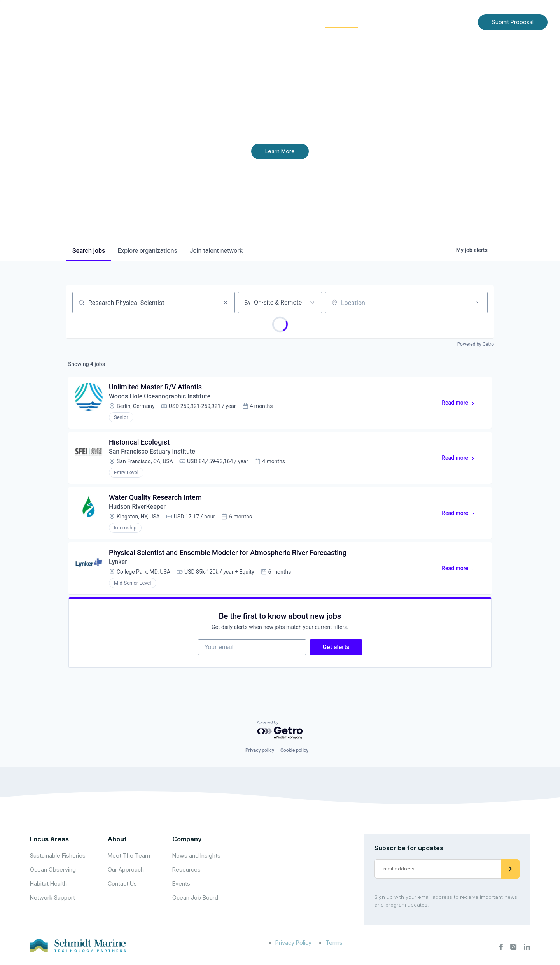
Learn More (280, 151)
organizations (147, 251)
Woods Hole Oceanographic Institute (160, 396)
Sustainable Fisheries (58, 856)
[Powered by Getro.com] (280, 730)
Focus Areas (290, 22)
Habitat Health (48, 884)
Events (181, 884)
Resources (186, 870)
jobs (89, 251)
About (247, 22)
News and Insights (401, 22)
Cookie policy (294, 750)
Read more (462, 404)
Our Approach (126, 870)
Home (217, 22)
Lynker (118, 562)
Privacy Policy (293, 943)
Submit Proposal (513, 22)
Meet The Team (129, 856)
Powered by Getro (476, 344)
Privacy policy (260, 750)
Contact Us (456, 22)
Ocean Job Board (195, 898)
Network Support (52, 898)
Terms (334, 943)
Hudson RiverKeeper (137, 507)
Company (187, 839)
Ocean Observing (53, 870)
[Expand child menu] (260, 22)
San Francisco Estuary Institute (152, 451)
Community (342, 22)
